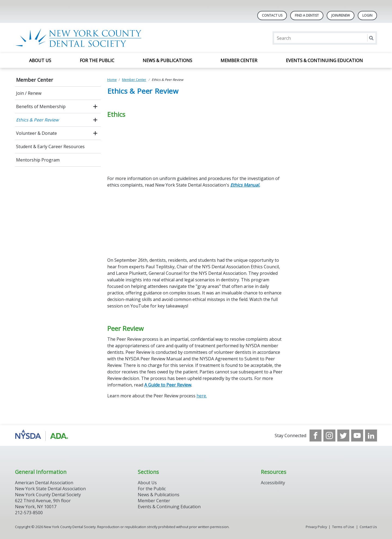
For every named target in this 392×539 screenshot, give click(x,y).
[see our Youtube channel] (357, 436)
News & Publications (167, 60)
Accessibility (273, 483)
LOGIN (367, 15)
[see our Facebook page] (316, 436)
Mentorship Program (38, 160)
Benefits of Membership (41, 106)
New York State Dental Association (50, 489)
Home (112, 80)
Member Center (239, 60)
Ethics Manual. (245, 185)
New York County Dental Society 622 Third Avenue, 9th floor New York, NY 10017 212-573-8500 (48, 504)
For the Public (97, 60)
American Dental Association (44, 483)
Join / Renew (29, 93)
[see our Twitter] (343, 436)
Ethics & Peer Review (37, 120)
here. (202, 396)
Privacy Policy (316, 527)
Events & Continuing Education (324, 60)
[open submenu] (95, 106)
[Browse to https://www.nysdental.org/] (43, 436)
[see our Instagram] (329, 436)
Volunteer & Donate (36, 133)
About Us (40, 60)
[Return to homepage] (85, 38)
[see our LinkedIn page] (371, 436)
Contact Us (272, 15)
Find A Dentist (307, 15)
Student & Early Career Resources (50, 147)
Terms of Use (343, 527)
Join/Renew (341, 15)
